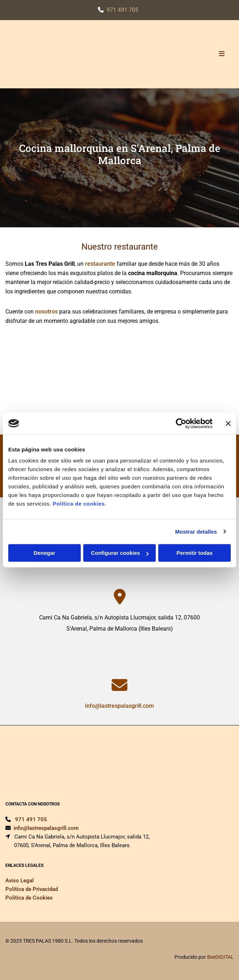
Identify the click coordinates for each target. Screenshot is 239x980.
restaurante (100, 264)
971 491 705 (123, 10)
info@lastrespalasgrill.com (119, 706)
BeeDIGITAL (220, 957)
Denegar (44, 553)
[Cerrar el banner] (228, 423)
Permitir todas (195, 553)
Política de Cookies (29, 898)
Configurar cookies (120, 553)
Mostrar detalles (196, 532)
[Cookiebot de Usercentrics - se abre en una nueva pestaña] (181, 423)
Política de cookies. (79, 504)
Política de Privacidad (32, 889)
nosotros (46, 312)
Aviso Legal (20, 881)
